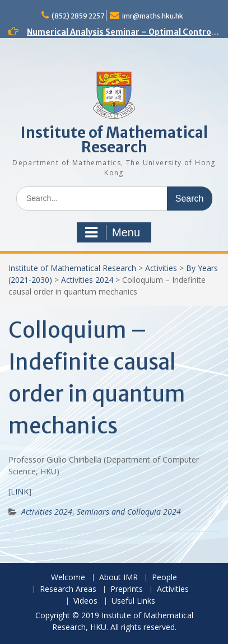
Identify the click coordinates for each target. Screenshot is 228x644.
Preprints (127, 589)
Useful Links (133, 601)
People (164, 578)
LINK (20, 491)
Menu (113, 232)
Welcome (68, 578)
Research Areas (68, 589)
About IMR (118, 578)
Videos (85, 601)
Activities (161, 268)
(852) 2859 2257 (78, 16)
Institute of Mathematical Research (114, 140)
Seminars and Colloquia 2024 (129, 512)
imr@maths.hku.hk (153, 16)
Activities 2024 (87, 280)
